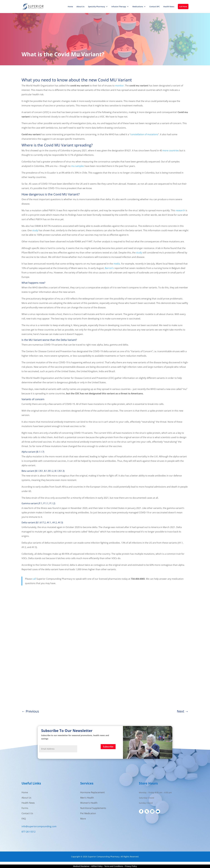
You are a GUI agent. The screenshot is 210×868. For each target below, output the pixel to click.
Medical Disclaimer (81, 866)
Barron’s (109, 268)
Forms (25, 808)
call (34, 579)
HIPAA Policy (97, 866)
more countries (171, 150)
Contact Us (27, 813)
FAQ (24, 819)
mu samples (78, 166)
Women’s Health (89, 803)
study (35, 230)
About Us (80, 7)
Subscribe (108, 747)
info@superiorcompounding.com (39, 826)
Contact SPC (155, 7)
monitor (119, 86)
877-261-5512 (29, 832)
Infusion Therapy (119, 7)
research (180, 210)
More (83, 819)
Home (70, 7)
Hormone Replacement (92, 792)
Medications (138, 7)
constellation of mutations (144, 134)
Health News (169, 7)
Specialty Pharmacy (97, 7)
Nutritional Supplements (93, 808)
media (117, 264)
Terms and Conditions (114, 866)
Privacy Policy (131, 866)
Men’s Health (87, 798)
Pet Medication (88, 813)
